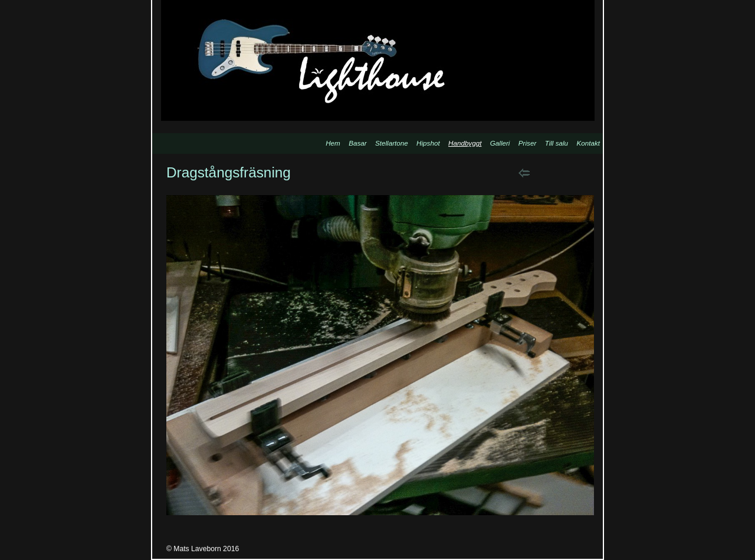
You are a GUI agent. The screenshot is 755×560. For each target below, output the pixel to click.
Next (554, 173)
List (584, 173)
